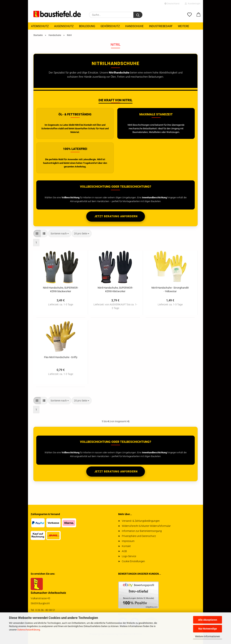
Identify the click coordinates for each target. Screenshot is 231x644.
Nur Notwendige (208, 629)
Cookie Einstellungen (133, 561)
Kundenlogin (193, 4)
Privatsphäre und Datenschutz (139, 536)
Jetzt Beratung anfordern (116, 216)
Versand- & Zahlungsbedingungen (141, 521)
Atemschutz (40, 26)
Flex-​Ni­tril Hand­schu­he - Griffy (61, 357)
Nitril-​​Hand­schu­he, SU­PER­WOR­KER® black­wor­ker (61, 289)
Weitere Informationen (208, 636)
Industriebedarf (161, 26)
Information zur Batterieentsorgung (142, 531)
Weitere (184, 26)
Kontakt (126, 546)
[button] (199, 15)
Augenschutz (64, 26)
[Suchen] (138, 15)
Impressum (128, 541)
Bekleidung (87, 26)
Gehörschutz (110, 26)
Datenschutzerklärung (29, 630)
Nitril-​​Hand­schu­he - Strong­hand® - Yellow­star (170, 289)
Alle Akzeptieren (208, 620)
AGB (124, 551)
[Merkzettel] (189, 15)
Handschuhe (134, 26)
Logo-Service (129, 556)
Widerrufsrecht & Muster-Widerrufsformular (146, 526)
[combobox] (60, 234)
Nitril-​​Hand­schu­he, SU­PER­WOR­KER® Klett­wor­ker (115, 289)
